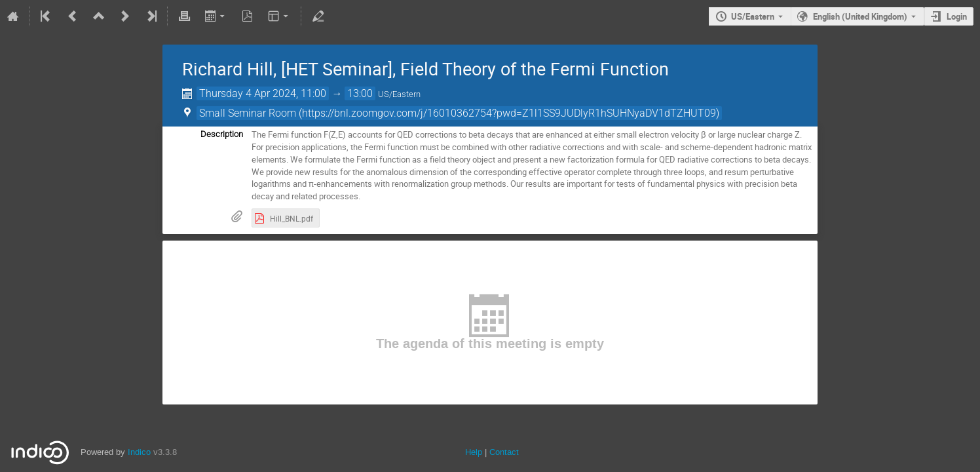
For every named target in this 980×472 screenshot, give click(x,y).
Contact (504, 452)
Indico (139, 452)
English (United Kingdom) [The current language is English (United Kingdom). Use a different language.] (860, 16)
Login (957, 16)
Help (474, 452)
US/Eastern (753, 16)
